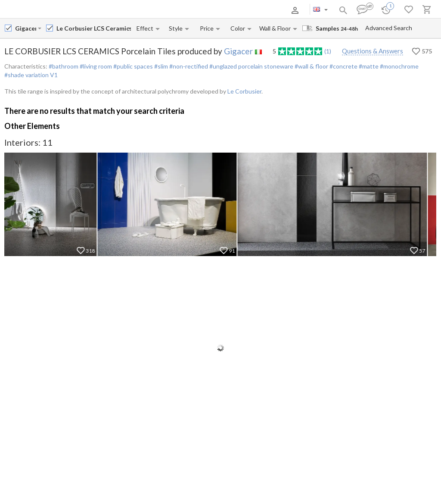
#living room (95, 66)
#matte (368, 66)
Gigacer (238, 51)
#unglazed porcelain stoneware (251, 66)
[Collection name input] (94, 28)
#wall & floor (311, 66)
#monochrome (399, 66)
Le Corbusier (244, 91)
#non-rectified (188, 66)
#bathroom (64, 66)
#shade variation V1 (31, 75)
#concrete (343, 66)
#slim (160, 66)
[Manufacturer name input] (26, 28)
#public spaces (132, 66)
